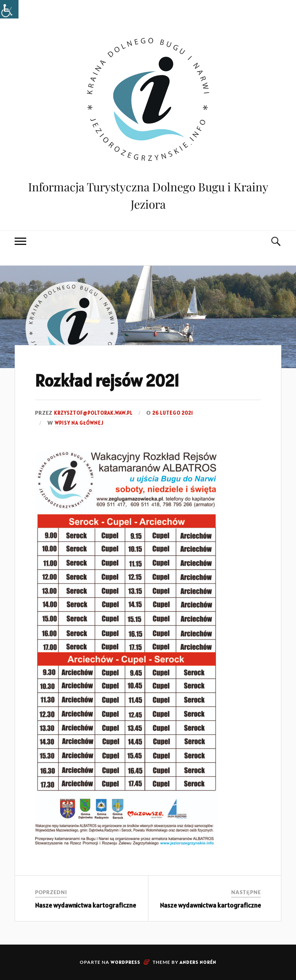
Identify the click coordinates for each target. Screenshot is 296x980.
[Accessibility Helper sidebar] (9, 9)
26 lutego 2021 (173, 413)
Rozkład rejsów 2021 (107, 380)
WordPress (125, 962)
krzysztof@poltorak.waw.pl (93, 413)
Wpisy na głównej (79, 423)
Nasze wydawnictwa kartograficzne (86, 905)
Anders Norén (198, 962)
